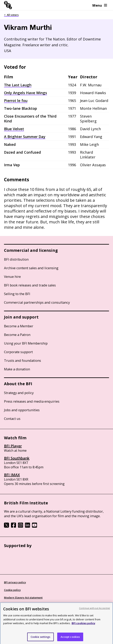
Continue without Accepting (94, 609)
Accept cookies (70, 638)
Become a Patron (17, 335)
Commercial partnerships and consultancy (37, 302)
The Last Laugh (18, 85)
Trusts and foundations (22, 360)
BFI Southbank (17, 458)
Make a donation (17, 369)
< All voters (11, 15)
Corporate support (18, 352)
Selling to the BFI (17, 294)
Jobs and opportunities (22, 410)
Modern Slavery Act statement (23, 598)
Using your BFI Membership (26, 343)
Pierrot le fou (16, 101)
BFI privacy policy (15, 582)
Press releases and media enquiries (32, 401)
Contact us (12, 419)
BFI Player (13, 446)
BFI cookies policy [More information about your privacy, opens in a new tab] (83, 625)
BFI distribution (16, 259)
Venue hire (12, 277)
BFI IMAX (12, 475)
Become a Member (19, 326)
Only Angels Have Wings (25, 93)
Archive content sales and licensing (31, 268)
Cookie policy (12, 590)
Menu (100, 5)
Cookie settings (40, 638)
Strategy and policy (19, 393)
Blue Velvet (14, 129)
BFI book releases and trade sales (30, 285)
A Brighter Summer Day (25, 137)
